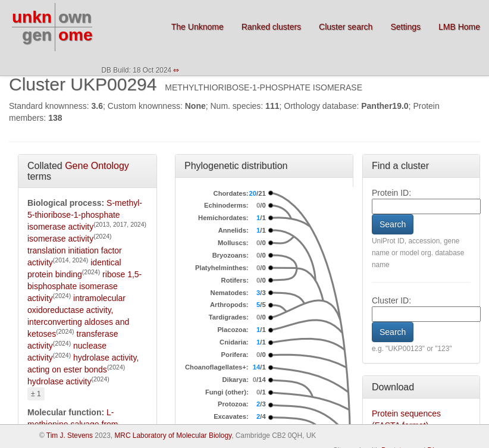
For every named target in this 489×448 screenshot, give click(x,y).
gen (37, 35)
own (75, 17)
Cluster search (346, 27)
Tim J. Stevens (70, 436)
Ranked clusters (271, 27)
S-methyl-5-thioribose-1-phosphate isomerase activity (85, 215)
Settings (405, 27)
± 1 (36, 394)
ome (76, 35)
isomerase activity (60, 239)
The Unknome (198, 27)
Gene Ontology (97, 166)
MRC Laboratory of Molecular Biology (173, 436)
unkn (32, 17)
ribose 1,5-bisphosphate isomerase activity (84, 286)
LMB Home (459, 27)
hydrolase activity (59, 381)
